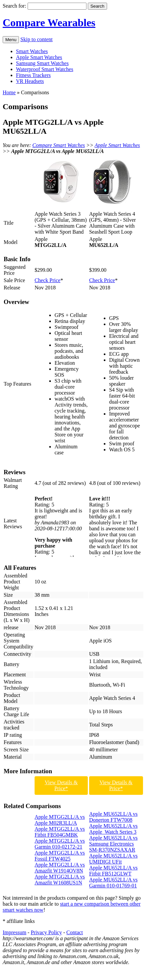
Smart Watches (32, 51)
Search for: (14, 6)
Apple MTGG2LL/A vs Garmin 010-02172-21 (60, 844)
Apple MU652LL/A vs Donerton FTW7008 (113, 817)
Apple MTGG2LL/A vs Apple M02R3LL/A (60, 820)
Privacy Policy (46, 932)
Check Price (48, 280)
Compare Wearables (49, 23)
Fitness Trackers (33, 75)
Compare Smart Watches (59, 145)
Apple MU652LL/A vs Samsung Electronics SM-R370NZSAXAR (113, 844)
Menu (11, 40)
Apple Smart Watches (39, 57)
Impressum (14, 932)
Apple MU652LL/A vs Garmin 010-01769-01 (113, 883)
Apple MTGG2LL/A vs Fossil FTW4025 (60, 856)
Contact (75, 932)
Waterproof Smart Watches (45, 69)
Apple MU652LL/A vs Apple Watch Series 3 (113, 829)
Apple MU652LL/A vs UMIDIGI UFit (113, 859)
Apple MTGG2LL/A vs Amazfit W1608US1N (60, 880)
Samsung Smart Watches (42, 63)
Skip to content (36, 39)
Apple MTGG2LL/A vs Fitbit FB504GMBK (60, 832)
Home (9, 92)
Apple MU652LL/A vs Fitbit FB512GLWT (113, 871)
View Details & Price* (61, 785)
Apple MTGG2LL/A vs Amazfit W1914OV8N (60, 868)
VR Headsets (30, 81)
